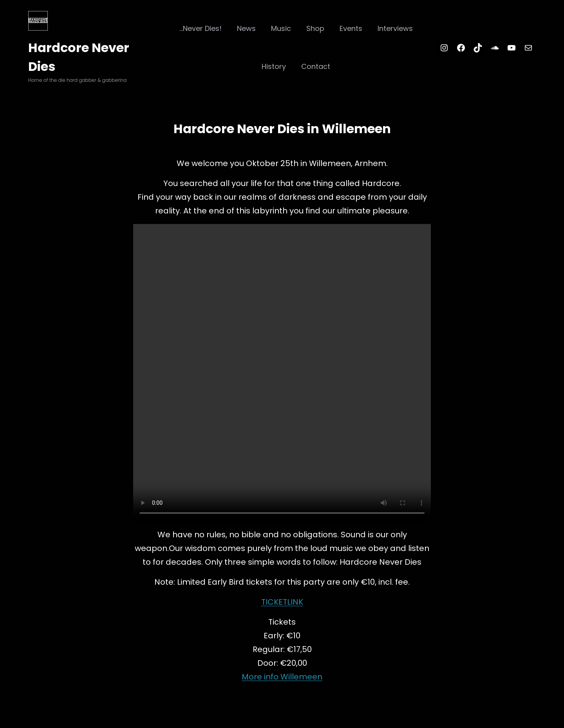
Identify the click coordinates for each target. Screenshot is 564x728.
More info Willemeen (282, 677)
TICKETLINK (282, 602)
